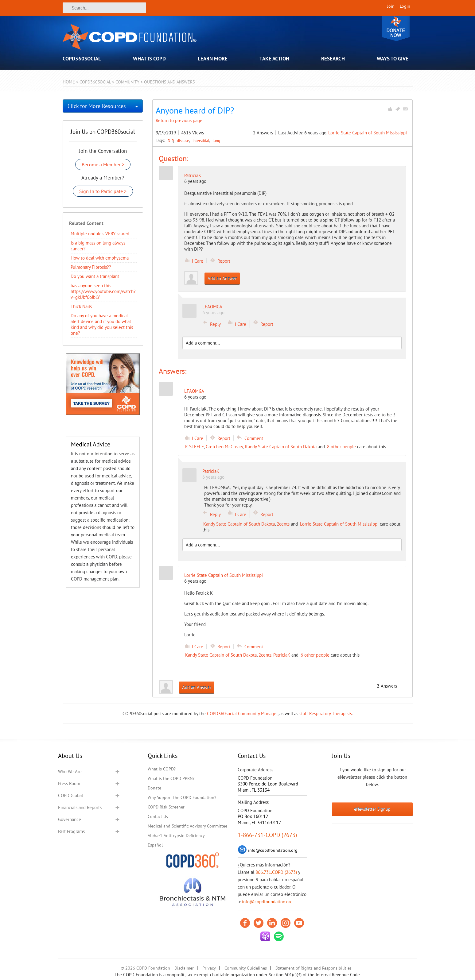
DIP (171, 141)
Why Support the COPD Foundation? (182, 797)
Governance (70, 819)
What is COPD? (162, 769)
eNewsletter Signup (372, 809)
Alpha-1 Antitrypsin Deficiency (176, 835)
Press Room (69, 783)
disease (183, 141)
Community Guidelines (246, 968)
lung (216, 141)
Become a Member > (103, 164)
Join (391, 6)
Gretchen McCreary (224, 447)
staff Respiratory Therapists (326, 714)
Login (405, 6)
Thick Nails (81, 306)
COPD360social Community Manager (242, 714)
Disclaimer (184, 968)
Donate (396, 28)
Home (69, 82)
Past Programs (71, 831)
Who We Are (70, 772)
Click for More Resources (97, 106)
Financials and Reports (80, 807)
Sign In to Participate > (103, 191)
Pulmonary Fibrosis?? (91, 267)
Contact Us (158, 816)
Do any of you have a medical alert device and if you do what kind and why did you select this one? (102, 324)
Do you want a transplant (95, 276)
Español (155, 845)
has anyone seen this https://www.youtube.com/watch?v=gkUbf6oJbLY (103, 291)
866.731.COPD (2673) (276, 872)
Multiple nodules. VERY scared (100, 234)
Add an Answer (222, 278)
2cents (283, 524)
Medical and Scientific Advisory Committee (187, 826)
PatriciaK (193, 175)
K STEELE (195, 447)
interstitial (201, 141)
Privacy (209, 968)
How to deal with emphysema (100, 258)
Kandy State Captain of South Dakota (281, 447)
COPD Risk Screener (166, 807)
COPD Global (70, 795)
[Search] (104, 8)
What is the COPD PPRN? (171, 778)
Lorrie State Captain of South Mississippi (368, 133)
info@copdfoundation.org (267, 902)
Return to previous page (179, 120)
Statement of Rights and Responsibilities (313, 968)
